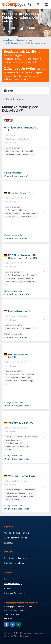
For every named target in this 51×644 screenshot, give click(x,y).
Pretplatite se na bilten (14, 563)
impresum (9, 543)
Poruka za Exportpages (14, 593)
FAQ (6, 579)
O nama (8, 588)
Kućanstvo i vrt (25, 40)
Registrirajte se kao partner (16, 558)
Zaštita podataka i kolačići (16, 538)
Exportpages (8, 40)
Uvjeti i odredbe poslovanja (17, 533)
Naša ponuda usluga (13, 583)
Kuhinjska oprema (14, 43)
